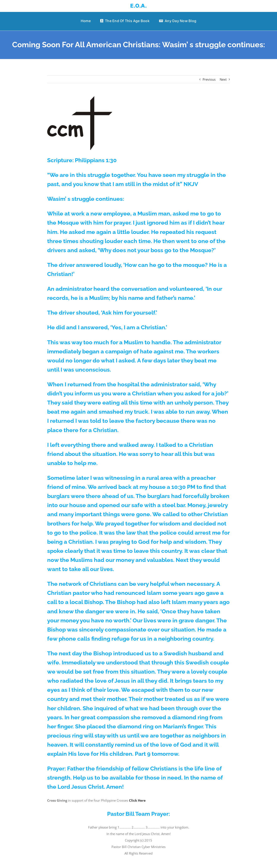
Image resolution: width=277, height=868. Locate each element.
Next (223, 79)
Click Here (137, 800)
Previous (209, 79)
